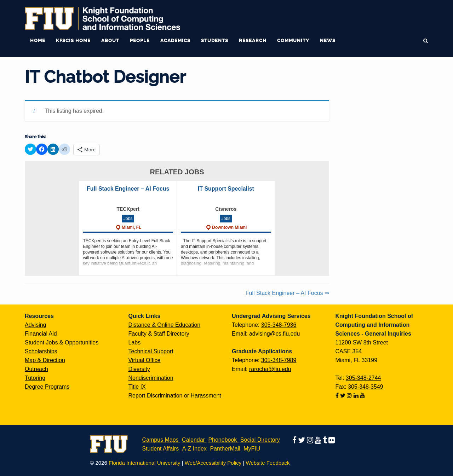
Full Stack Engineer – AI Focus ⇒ (287, 293)
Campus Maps (160, 440)
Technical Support (151, 351)
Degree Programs (47, 387)
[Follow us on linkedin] (357, 396)
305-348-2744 (363, 378)
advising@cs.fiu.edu (274, 334)
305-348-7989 (279, 360)
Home (38, 40)
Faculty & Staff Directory (159, 334)
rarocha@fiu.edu (270, 369)
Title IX (137, 387)
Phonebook (222, 440)
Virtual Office (145, 360)
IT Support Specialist (226, 189)
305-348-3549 (366, 387)
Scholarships (41, 351)
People (140, 40)
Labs (135, 343)
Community (293, 40)
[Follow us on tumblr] (326, 440)
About (110, 40)
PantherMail (225, 449)
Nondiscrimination (151, 378)
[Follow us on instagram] (350, 396)
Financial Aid (41, 334)
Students (215, 40)
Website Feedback (268, 463)
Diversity (139, 369)
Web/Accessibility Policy (213, 463)
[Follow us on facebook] (338, 396)
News (328, 40)
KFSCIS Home (73, 40)
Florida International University (145, 463)
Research (253, 40)
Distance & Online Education (165, 325)
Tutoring (35, 378)
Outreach (36, 369)
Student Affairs (160, 449)
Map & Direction (45, 360)
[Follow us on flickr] (332, 440)
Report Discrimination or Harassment (175, 396)
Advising (35, 325)
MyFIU (252, 449)
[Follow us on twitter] (343, 396)
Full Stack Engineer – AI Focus (128, 189)
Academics (175, 40)
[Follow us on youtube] (362, 396)
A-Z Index (194, 449)
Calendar (193, 440)
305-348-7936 (279, 325)
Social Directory (260, 440)
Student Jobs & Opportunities (62, 343)
